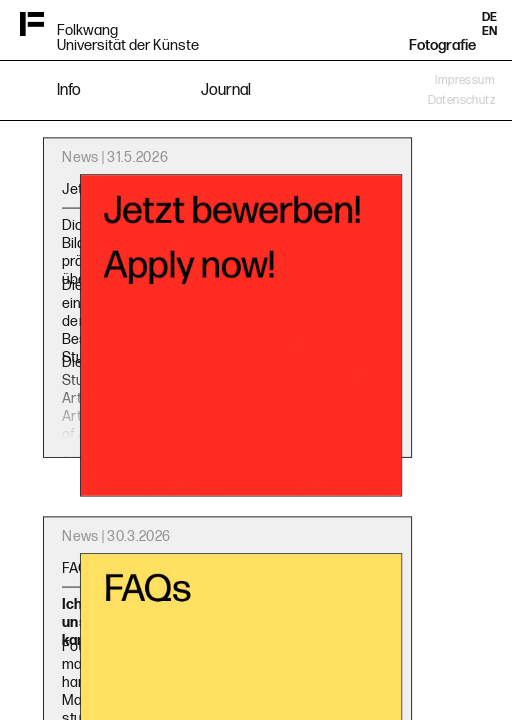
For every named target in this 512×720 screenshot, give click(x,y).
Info (69, 90)
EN (489, 31)
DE (489, 17)
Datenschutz (461, 100)
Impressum (465, 80)
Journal (226, 90)
